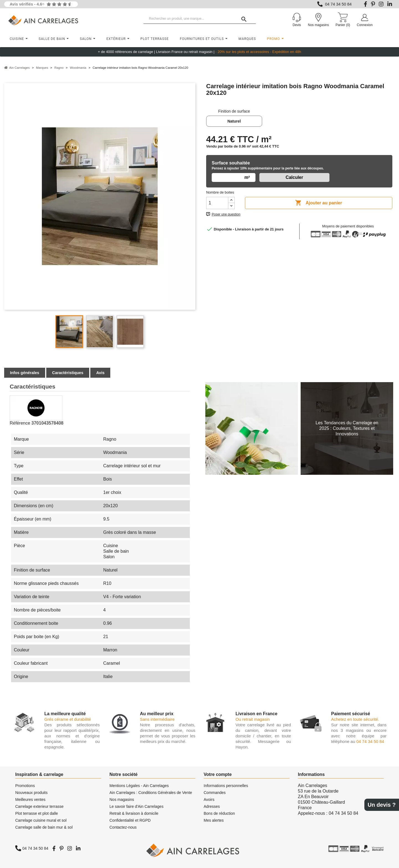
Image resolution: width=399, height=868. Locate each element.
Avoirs (209, 800)
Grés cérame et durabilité (68, 719)
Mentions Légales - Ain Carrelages (139, 786)
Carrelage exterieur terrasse (39, 806)
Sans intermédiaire (157, 719)
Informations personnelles (226, 786)
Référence (20, 423)
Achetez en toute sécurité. (355, 719)
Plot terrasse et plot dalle (37, 813)
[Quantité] (217, 203)
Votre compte (218, 774)
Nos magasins (122, 800)
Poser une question (226, 214)
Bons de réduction (219, 813)
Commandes (215, 793)
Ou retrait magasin (253, 719)
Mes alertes (214, 820)
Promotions (25, 786)
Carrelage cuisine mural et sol (41, 820)
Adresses (212, 806)
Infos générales (25, 373)
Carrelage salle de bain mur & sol (44, 827)
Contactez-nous (123, 827)
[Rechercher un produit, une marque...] (200, 19)
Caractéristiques (68, 373)
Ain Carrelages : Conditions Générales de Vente (151, 793)
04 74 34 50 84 (338, 4)
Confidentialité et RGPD (130, 820)
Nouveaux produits (31, 793)
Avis (100, 373)
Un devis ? (382, 805)
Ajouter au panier (319, 203)
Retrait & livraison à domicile (134, 813)
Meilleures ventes (30, 800)
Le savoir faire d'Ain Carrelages (136, 806)
